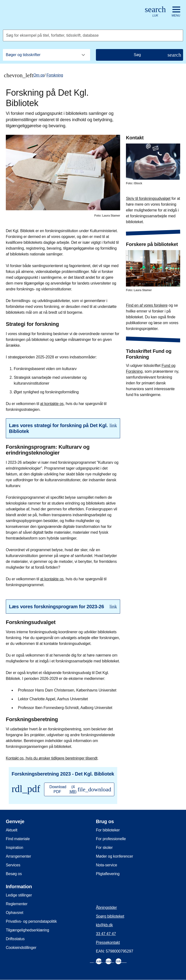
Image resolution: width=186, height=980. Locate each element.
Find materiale (18, 839)
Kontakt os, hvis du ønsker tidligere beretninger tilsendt (52, 758)
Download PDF (80, 789)
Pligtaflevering (108, 874)
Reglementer (17, 904)
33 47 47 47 (106, 934)
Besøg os (14, 874)
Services (13, 865)
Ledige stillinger (19, 895)
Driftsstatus (15, 939)
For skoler (104, 848)
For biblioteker (108, 830)
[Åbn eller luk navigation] (176, 12)
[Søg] (139, 55)
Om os (39, 75)
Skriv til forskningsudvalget (148, 199)
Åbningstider (106, 908)
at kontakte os (52, 404)
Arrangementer (18, 856)
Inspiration (15, 848)
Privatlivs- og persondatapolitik (31, 921)
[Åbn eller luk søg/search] (155, 12)
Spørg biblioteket (110, 916)
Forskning (55, 75)
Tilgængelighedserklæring (27, 930)
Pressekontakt (108, 942)
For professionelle (111, 839)
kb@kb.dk (104, 925)
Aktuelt (12, 830)
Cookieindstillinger (21, 948)
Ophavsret (15, 913)
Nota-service (106, 865)
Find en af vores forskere (147, 305)
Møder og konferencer (114, 856)
